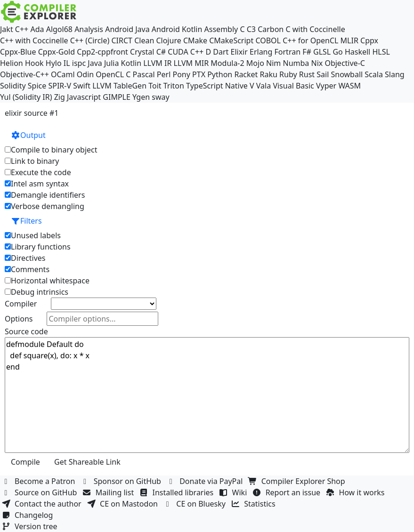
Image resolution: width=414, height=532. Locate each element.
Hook (34, 63)
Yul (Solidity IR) (26, 97)
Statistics (254, 504)
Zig (60, 97)
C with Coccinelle (315, 29)
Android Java (127, 29)
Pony (181, 74)
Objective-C (345, 63)
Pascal (144, 74)
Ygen (141, 97)
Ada (37, 29)
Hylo (54, 63)
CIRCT (122, 40)
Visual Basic (293, 86)
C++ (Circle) (90, 40)
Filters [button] (26, 221)
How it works (356, 492)
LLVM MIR (191, 63)
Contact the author (43, 504)
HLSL (381, 52)
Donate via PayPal (206, 481)
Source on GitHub (41, 492)
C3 (251, 29)
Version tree (31, 526)
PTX (199, 74)
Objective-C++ (24, 74)
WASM (349, 86)
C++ (22, 29)
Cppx (369, 40)
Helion (12, 63)
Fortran (288, 52)
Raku (269, 74)
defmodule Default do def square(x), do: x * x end (207, 395)
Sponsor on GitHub (122, 481)
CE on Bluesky (195, 504)
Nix (317, 63)
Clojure (168, 40)
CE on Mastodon (123, 504)
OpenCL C (113, 74)
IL (67, 63)
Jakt (7, 29)
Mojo (255, 63)
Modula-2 (227, 63)
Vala (264, 86)
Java (95, 63)
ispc (79, 63)
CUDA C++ (186, 52)
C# (161, 52)
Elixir (239, 52)
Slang (395, 74)
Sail (323, 74)
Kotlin (131, 63)
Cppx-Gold (57, 52)
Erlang (261, 52)
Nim (273, 63)
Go (337, 52)
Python (220, 74)
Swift (82, 86)
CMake (195, 40)
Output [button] (28, 135)
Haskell (357, 52)
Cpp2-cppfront (102, 52)
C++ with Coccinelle (34, 40)
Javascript (84, 97)
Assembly (221, 29)
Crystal (142, 52)
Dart (221, 52)
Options (19, 319)
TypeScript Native (217, 86)
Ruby (288, 74)
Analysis (89, 29)
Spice (37, 86)
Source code (26, 331)
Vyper (326, 86)
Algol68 (59, 29)
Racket (246, 74)
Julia (112, 63)
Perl (164, 74)
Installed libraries (177, 492)
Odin (85, 74)
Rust (307, 74)
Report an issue (288, 492)
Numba (296, 63)
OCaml (63, 74)
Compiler (21, 304)
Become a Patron (40, 481)
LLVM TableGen (119, 86)
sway (160, 97)
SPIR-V (60, 86)
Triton (174, 86)
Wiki (234, 492)
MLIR (349, 40)
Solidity (13, 86)
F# (307, 52)
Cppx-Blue (18, 52)
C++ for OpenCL (310, 40)
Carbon (271, 29)
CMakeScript (231, 40)
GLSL (322, 52)
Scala (374, 74)
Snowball (347, 74)
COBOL (268, 40)
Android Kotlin (177, 29)
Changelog (28, 515)
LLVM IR (157, 63)
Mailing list (110, 492)
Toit (155, 86)
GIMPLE (117, 97)
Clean (144, 40)
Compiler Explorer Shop (298, 481)
